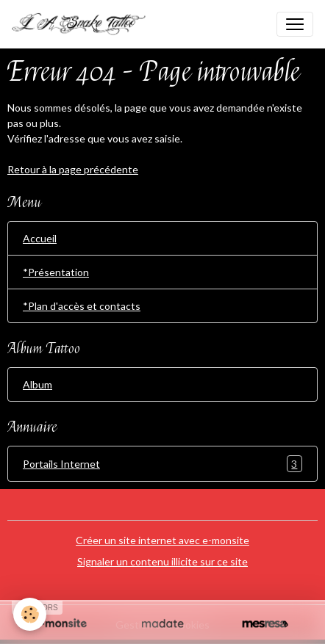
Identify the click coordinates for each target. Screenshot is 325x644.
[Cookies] (30, 614)
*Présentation (56, 272)
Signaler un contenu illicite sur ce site (162, 561)
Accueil (40, 238)
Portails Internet (162, 464)
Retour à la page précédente (73, 169)
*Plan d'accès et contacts (82, 306)
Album (37, 384)
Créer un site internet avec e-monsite (162, 540)
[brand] (85, 24)
